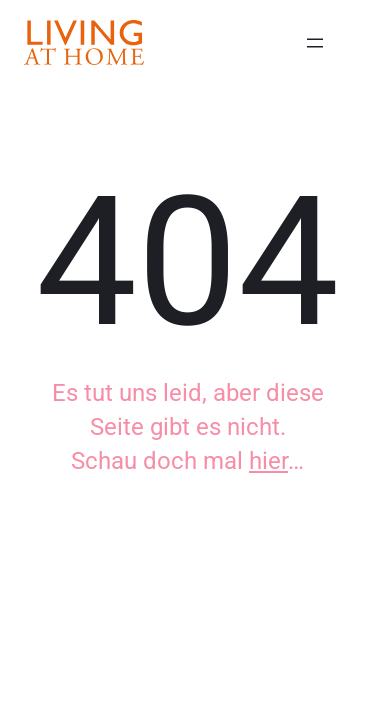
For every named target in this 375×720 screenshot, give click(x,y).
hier (268, 461)
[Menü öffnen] (315, 43)
